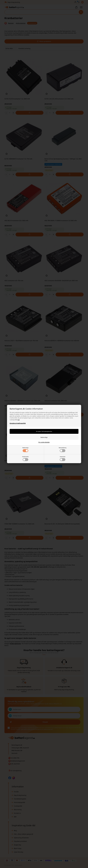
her (19, 420)
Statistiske (63, 458)
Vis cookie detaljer (44, 442)
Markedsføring (63, 450)
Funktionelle (25, 458)
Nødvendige (25, 450)
